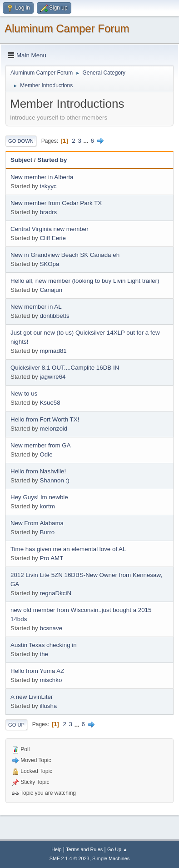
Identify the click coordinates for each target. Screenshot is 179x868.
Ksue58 (50, 403)
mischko (51, 680)
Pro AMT (51, 558)
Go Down (21, 141)
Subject (21, 160)
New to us (24, 394)
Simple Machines (111, 858)
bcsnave (51, 628)
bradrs (48, 212)
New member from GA (41, 445)
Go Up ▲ (117, 849)
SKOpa (49, 264)
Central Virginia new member (50, 229)
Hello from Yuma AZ (37, 671)
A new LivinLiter (32, 697)
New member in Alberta (42, 177)
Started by (52, 160)
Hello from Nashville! (38, 471)
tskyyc (48, 186)
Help (56, 849)
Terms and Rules (84, 849)
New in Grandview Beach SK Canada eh (65, 255)
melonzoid (53, 429)
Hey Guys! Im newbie (39, 497)
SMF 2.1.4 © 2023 (70, 858)
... (87, 141)
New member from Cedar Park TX (56, 203)
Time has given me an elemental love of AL (68, 549)
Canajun (51, 290)
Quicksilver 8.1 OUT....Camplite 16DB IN (65, 368)
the (44, 654)
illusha (48, 706)
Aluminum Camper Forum (67, 28)
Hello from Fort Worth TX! (45, 419)
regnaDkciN (55, 593)
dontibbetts (54, 316)
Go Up (16, 725)
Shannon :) (54, 480)
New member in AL (36, 307)
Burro (47, 532)
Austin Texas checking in (44, 645)
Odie (46, 454)
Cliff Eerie (53, 238)
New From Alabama (37, 523)
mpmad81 (53, 351)
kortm (47, 506)
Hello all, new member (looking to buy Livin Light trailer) (85, 281)
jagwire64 (52, 377)
